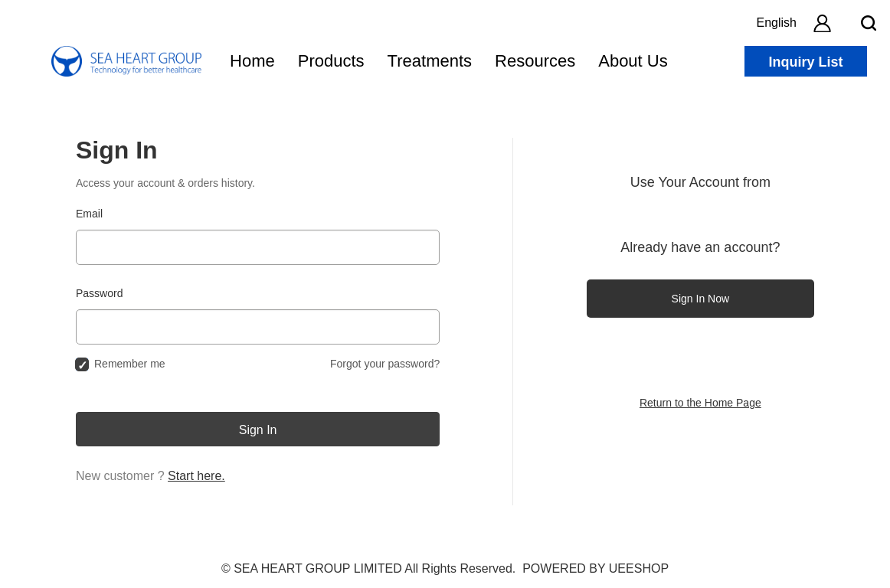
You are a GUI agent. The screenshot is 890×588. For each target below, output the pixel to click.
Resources (535, 61)
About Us (633, 61)
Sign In (258, 430)
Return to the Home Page (700, 403)
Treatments (430, 61)
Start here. (196, 476)
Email (89, 214)
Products (331, 61)
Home (252, 61)
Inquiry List (805, 62)
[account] (822, 23)
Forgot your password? (385, 364)
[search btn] (869, 23)
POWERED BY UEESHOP (596, 568)
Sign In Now (700, 299)
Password (99, 293)
